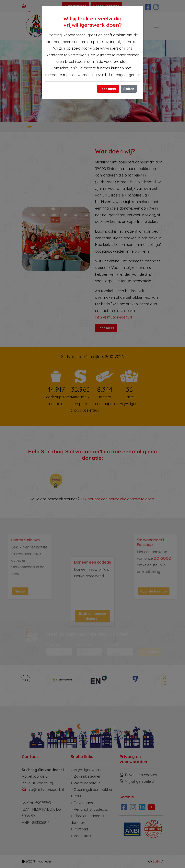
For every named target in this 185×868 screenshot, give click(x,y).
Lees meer (108, 89)
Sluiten (129, 89)
